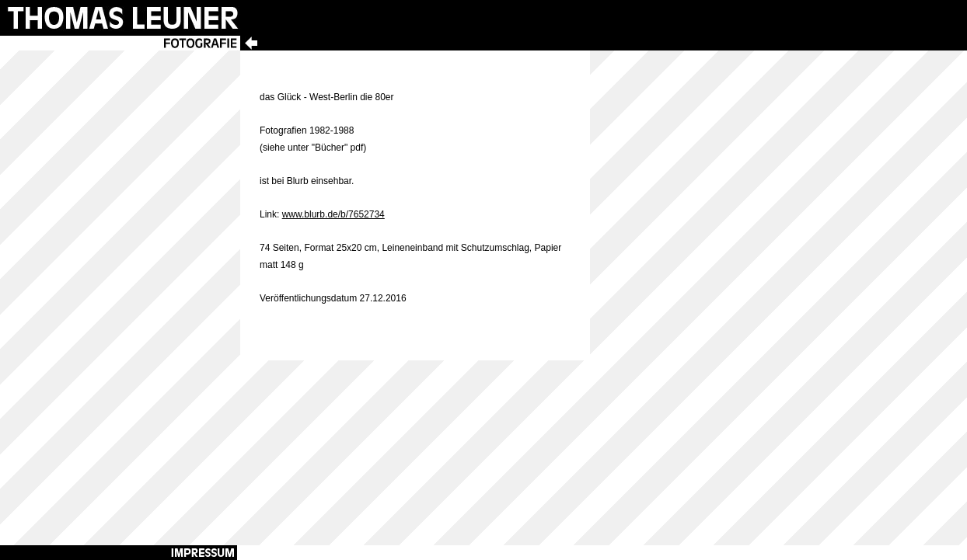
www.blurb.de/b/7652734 (333, 214)
